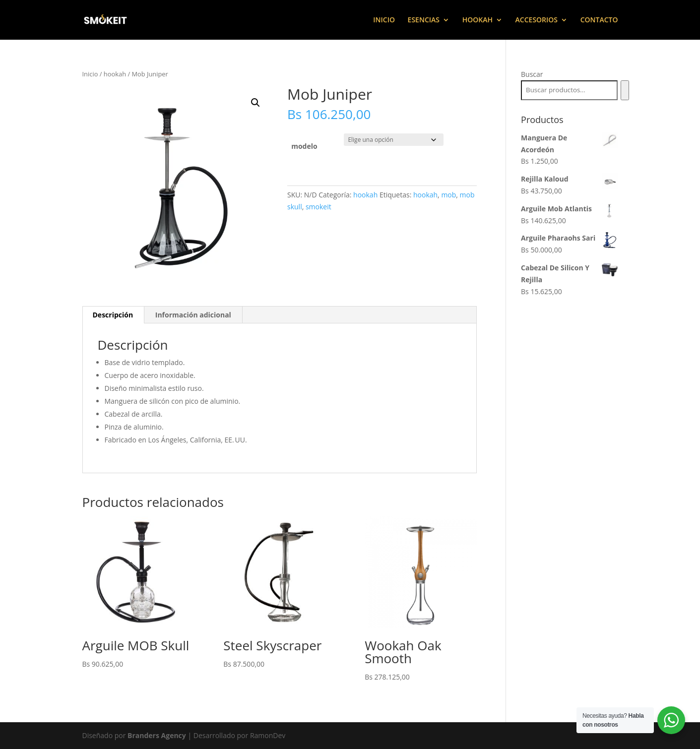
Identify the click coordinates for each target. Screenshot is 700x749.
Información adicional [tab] (193, 315)
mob (448, 195)
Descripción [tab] (113, 315)
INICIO (384, 20)
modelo (304, 146)
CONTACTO (599, 20)
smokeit (318, 207)
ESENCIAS (424, 20)
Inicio (90, 74)
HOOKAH (477, 20)
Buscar (532, 74)
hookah (115, 74)
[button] (255, 103)
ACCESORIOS (537, 20)
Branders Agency (158, 735)
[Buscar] (625, 90)
